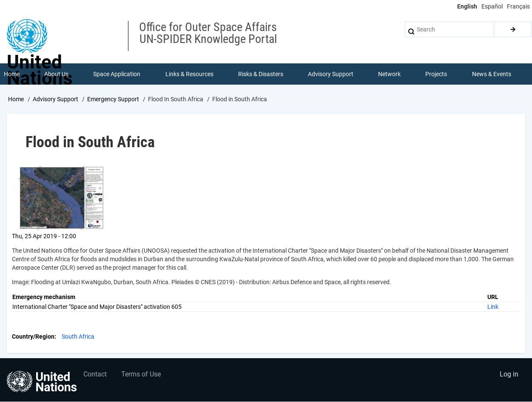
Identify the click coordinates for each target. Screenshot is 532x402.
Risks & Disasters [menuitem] (261, 74)
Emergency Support (113, 99)
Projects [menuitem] (437, 74)
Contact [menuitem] (95, 375)
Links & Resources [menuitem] (189, 74)
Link (493, 307)
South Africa (78, 336)
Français (518, 6)
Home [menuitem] (12, 74)
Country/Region (33, 336)
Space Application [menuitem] (117, 74)
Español (492, 6)
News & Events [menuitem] (492, 74)
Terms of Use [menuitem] (141, 375)
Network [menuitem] (389, 74)
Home (16, 99)
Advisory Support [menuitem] (331, 74)
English (467, 6)
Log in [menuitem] (509, 375)
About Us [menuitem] (56, 74)
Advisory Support (55, 99)
